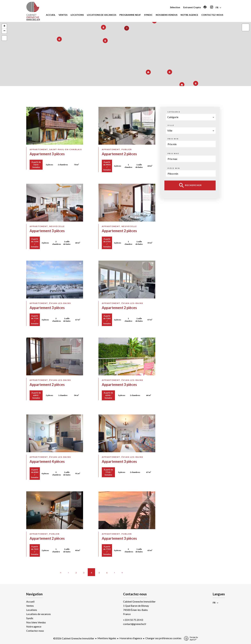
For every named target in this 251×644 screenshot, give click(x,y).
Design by (190, 638)
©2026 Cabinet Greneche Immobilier (74, 638)
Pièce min (174, 168)
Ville (171, 125)
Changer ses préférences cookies (163, 638)
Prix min (173, 139)
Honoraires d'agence (131, 638)
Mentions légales (107, 638)
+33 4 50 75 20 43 (133, 620)
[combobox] (191, 117)
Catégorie (174, 112)
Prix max (173, 153)
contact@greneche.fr (135, 624)
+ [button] (4, 26)
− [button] (4, 31)
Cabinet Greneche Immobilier (139, 601)
